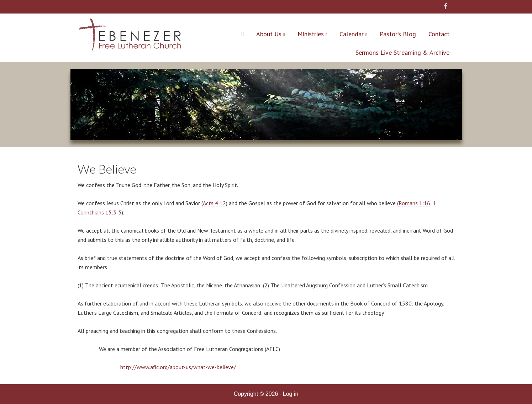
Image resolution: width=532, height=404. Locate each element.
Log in (291, 394)
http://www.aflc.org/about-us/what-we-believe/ (178, 367)
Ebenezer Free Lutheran (130, 37)
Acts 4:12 (214, 203)
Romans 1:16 (414, 203)
